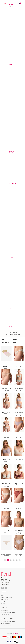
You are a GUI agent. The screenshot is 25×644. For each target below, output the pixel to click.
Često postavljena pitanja (8, 612)
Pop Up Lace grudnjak (19, 483)
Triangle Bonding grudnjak (19, 460)
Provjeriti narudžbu (6, 625)
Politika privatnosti (6, 599)
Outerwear (10, 183)
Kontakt (3, 596)
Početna (7, 335)
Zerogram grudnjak (6, 460)
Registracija (11, 1)
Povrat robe (4, 610)
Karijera (3, 603)
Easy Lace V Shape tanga (6, 554)
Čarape (10, 215)
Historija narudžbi (6, 623)
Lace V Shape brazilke (6, 389)
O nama (3, 594)
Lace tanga (6, 530)
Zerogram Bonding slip (19, 436)
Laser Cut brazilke (6, 507)
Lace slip (19, 365)
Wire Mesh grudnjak (6, 436)
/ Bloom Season (17, 335)
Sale (10, 327)
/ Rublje (11, 335)
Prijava (4, 1)
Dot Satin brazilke (19, 554)
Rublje (10, 64)
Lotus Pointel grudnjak (19, 389)
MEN (10, 308)
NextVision (16, 633)
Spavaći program (10, 152)
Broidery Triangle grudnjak (6, 412)
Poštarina (4, 601)
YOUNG (10, 258)
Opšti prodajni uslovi (6, 598)
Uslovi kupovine (5, 614)
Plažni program (10, 4)
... (13, 560)
